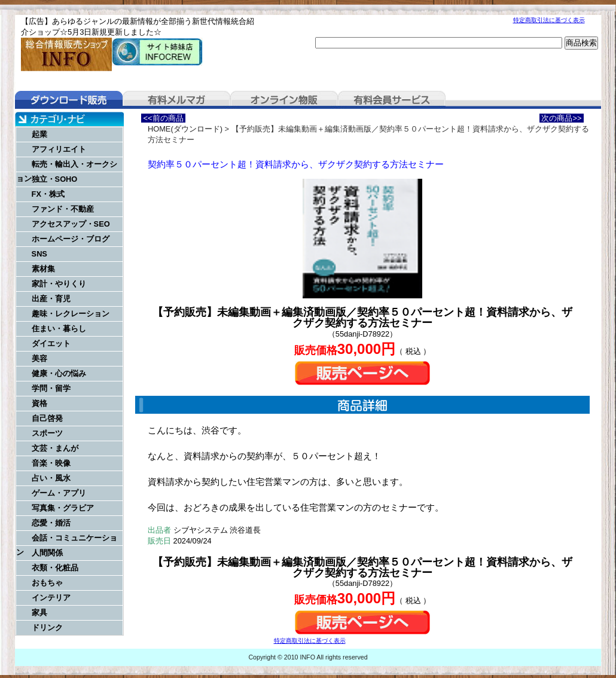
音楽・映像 (51, 463)
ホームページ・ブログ (71, 239)
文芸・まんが (55, 448)
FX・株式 (48, 194)
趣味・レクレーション (71, 314)
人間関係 (47, 553)
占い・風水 (51, 478)
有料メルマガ (176, 100)
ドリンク (47, 627)
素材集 (43, 269)
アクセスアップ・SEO (71, 224)
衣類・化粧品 (55, 568)
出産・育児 (51, 299)
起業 (39, 134)
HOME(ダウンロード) (185, 129)
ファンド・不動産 (63, 209)
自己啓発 (47, 418)
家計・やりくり (59, 284)
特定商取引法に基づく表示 (549, 20)
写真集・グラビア (63, 508)
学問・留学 (51, 388)
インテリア (51, 598)
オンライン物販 (284, 100)
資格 (39, 403)
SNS (39, 254)
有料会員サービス (392, 100)
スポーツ (47, 433)
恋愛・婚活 (51, 523)
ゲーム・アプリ (59, 493)
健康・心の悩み (59, 373)
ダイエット (51, 343)
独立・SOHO (55, 179)
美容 (39, 358)
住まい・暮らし (59, 329)
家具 (39, 613)
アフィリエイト (59, 149)
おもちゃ (47, 583)
